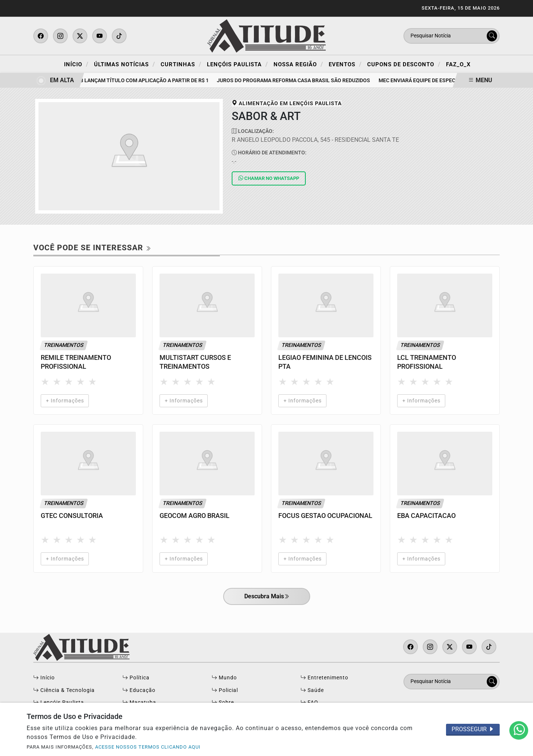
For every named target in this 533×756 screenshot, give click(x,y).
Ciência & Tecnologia (64, 690)
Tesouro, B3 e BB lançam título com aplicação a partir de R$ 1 (127, 81)
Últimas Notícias (125, 64)
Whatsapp (269, 178)
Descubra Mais (267, 597)
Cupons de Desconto (404, 64)
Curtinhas (181, 64)
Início (76, 64)
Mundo (224, 678)
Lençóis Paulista (237, 64)
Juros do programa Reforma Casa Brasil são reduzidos (296, 81)
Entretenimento (324, 678)
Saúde (312, 690)
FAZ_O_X (458, 64)
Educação (139, 690)
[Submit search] (492, 36)
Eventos (345, 64)
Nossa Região (298, 64)
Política (136, 678)
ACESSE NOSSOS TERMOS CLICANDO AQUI (148, 747)
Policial (225, 690)
